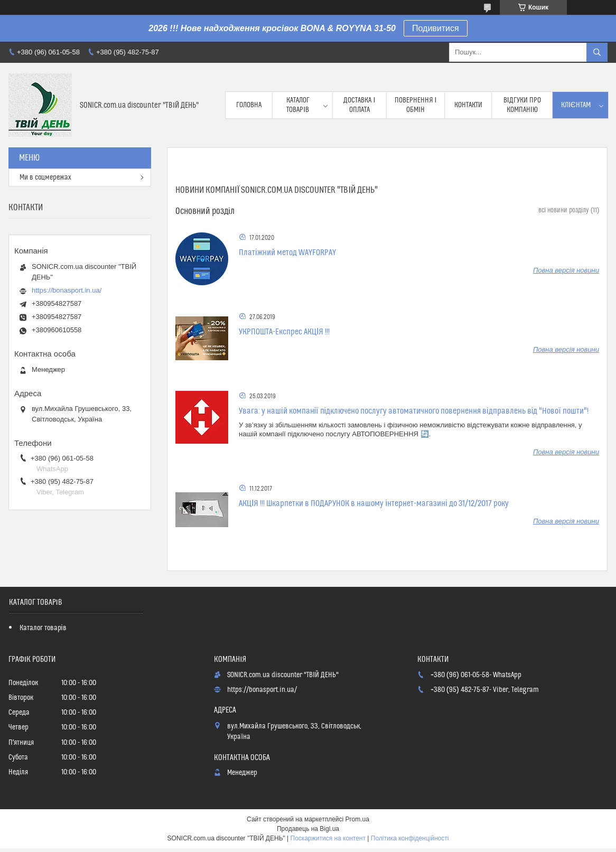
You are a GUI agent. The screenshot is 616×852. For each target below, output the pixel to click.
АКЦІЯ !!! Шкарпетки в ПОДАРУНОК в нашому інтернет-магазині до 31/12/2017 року (374, 503)
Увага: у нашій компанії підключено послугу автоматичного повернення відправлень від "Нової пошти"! (414, 411)
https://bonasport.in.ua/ (67, 290)
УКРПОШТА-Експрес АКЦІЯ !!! (284, 332)
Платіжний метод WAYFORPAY (287, 252)
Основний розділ (205, 211)
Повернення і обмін (416, 105)
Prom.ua (357, 819)
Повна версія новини (566, 270)
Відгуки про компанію (522, 105)
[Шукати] (597, 52)
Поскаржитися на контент (328, 838)
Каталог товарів (298, 105)
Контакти (468, 105)
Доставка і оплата (359, 105)
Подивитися (436, 28)
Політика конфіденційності (410, 838)
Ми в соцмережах (45, 177)
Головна (249, 105)
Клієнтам (576, 105)
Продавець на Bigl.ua (308, 829)
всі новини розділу (563, 210)
